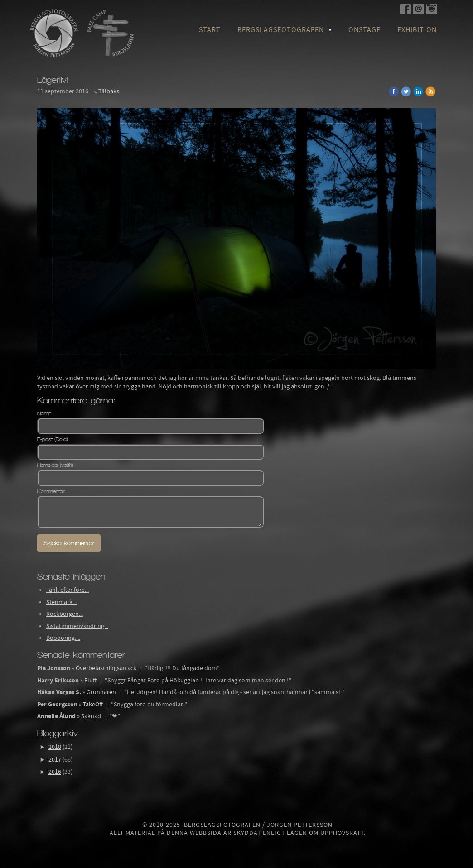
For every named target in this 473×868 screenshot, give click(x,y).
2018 (55, 747)
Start (210, 30)
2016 (55, 772)
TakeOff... (95, 705)
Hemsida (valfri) (55, 465)
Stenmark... (61, 602)
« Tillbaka (107, 91)
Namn (44, 413)
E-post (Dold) (53, 439)
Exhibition (417, 30)
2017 (55, 760)
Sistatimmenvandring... (77, 626)
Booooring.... (63, 638)
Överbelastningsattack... (108, 668)
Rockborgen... (65, 614)
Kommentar (51, 491)
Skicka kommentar (69, 543)
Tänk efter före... (68, 590)
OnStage (364, 30)
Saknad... (93, 716)
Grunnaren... (103, 692)
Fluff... (92, 681)
